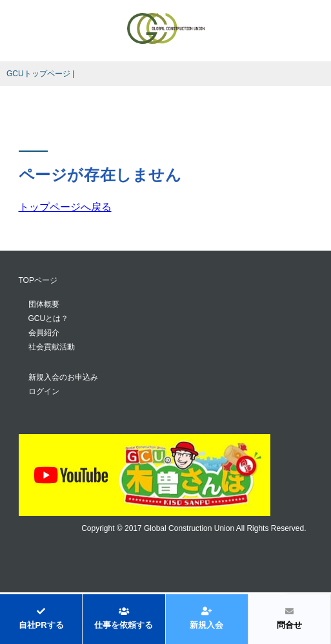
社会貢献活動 (52, 347)
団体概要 (44, 304)
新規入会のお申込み (63, 377)
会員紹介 (44, 333)
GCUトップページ (38, 74)
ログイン (44, 391)
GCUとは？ (49, 318)
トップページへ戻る (65, 207)
